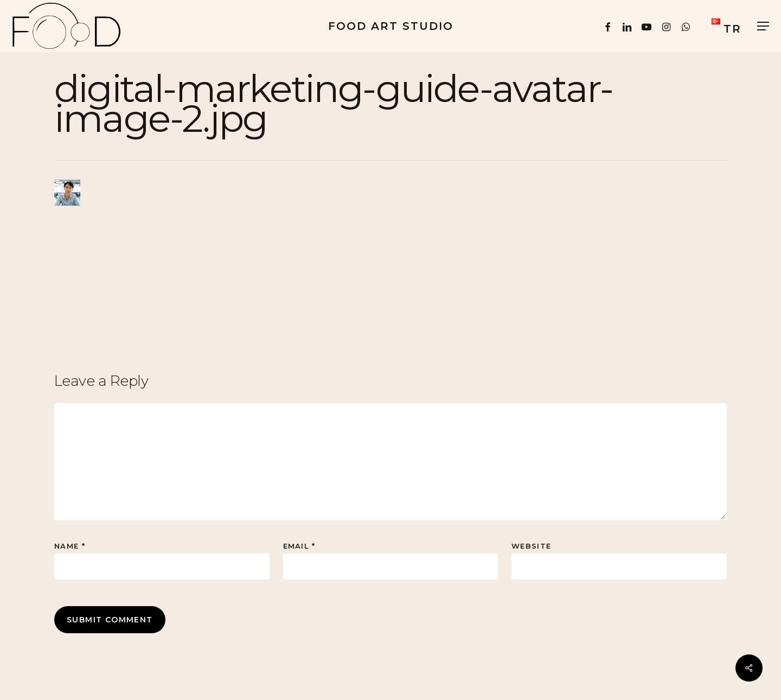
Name (70, 546)
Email (299, 546)
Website (531, 546)
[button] (764, 26)
